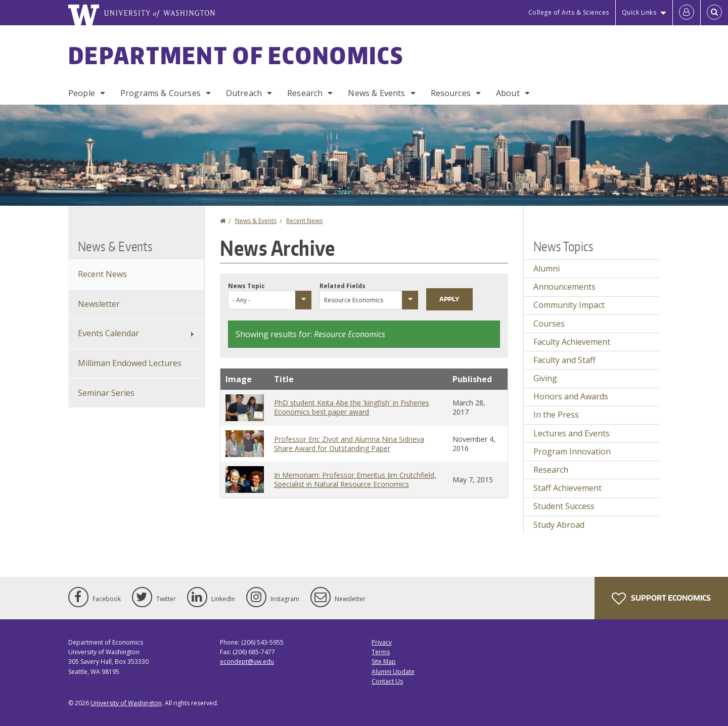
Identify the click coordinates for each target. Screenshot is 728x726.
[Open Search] (714, 13)
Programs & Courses (161, 93)
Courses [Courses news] (549, 324)
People (82, 93)
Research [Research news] (551, 470)
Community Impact (569, 305)
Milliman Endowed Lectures (130, 363)
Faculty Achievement (572, 342)
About (508, 93)
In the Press (556, 415)
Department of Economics (236, 55)
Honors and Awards (571, 396)
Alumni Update (393, 672)
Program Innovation (572, 451)
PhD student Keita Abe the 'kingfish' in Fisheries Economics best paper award (352, 407)
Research (305, 93)
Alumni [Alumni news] (547, 268)
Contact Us (387, 681)
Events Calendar (108, 333)
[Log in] (687, 13)
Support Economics (661, 599)
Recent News (304, 221)
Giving (545, 378)
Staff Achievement (567, 488)
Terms (381, 652)
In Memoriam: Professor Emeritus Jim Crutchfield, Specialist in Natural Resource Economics (355, 480)
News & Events (376, 93)
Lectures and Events (572, 433)
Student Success (564, 506)
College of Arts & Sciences (569, 12)
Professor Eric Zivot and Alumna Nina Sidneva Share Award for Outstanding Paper (349, 444)
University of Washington (126, 703)
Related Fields (343, 286)
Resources (451, 93)
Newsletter (99, 304)
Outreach (244, 93)
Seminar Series (106, 393)
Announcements (564, 287)
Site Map (384, 662)
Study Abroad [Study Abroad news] (559, 525)
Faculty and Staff (564, 360)
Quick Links (639, 12)
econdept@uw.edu (247, 662)
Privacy (382, 642)
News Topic (246, 286)
